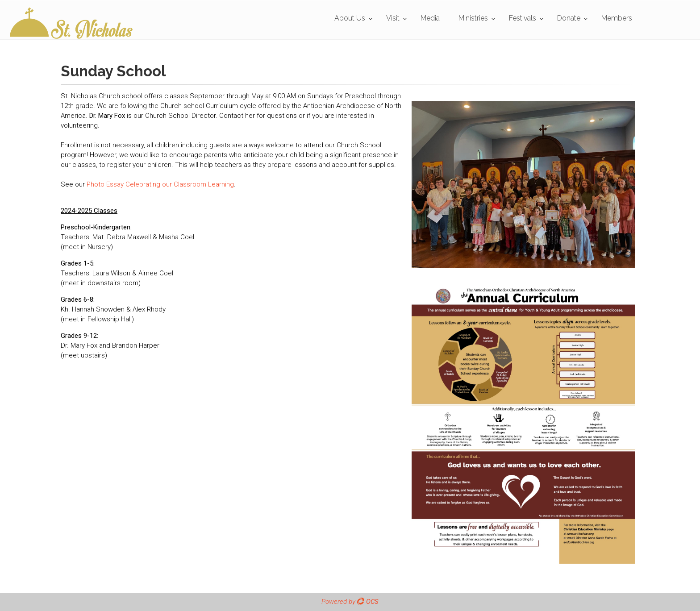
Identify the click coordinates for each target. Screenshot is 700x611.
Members (617, 18)
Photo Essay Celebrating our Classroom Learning (160, 184)
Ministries (473, 18)
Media (430, 18)
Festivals (523, 18)
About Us (350, 18)
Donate (569, 18)
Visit (393, 18)
